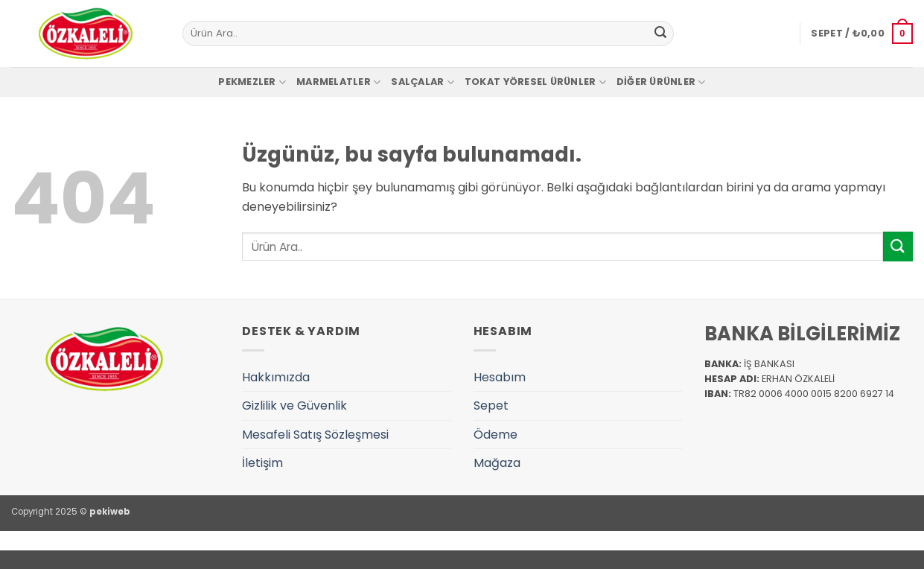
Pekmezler (252, 82)
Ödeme (496, 435)
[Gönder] (660, 34)
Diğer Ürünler (661, 82)
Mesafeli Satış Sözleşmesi (315, 435)
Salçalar (423, 82)
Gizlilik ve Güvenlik (294, 406)
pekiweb (110, 512)
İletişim (262, 463)
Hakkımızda (276, 377)
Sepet (491, 406)
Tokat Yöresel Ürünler (535, 82)
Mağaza (497, 463)
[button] (862, 34)
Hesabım (500, 377)
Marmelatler (338, 82)
